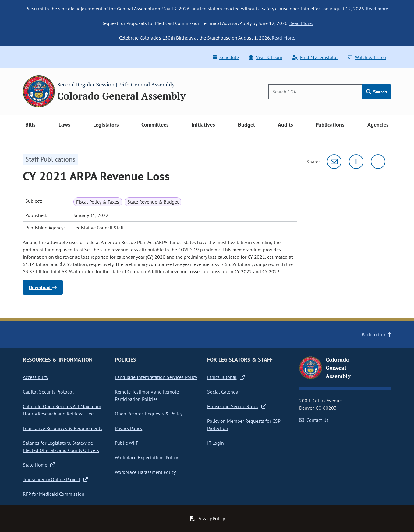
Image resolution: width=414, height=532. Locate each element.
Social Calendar (223, 392)
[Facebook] (378, 162)
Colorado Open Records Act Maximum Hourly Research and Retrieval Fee (62, 410)
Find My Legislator (315, 57)
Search (377, 92)
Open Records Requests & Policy (149, 414)
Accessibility (35, 377)
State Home (39, 465)
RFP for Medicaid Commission (54, 494)
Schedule (226, 57)
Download (43, 287)
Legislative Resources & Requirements (63, 428)
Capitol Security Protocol (48, 392)
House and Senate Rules (237, 406)
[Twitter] (356, 162)
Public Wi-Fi (127, 443)
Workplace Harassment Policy (145, 472)
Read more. (377, 9)
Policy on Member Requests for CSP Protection (244, 425)
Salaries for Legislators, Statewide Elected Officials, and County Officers (61, 446)
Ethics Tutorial (226, 377)
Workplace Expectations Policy (146, 457)
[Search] (315, 92)
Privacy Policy (129, 428)
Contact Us (314, 420)
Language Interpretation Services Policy (156, 377)
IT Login (216, 443)
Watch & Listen (367, 57)
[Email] (334, 162)
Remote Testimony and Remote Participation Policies (147, 395)
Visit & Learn (265, 57)
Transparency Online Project (55, 479)
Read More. (301, 23)
